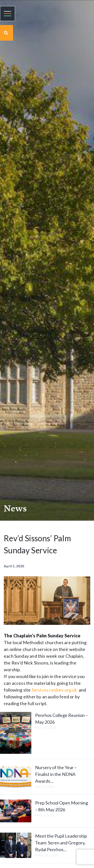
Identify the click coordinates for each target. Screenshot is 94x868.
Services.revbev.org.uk (54, 690)
